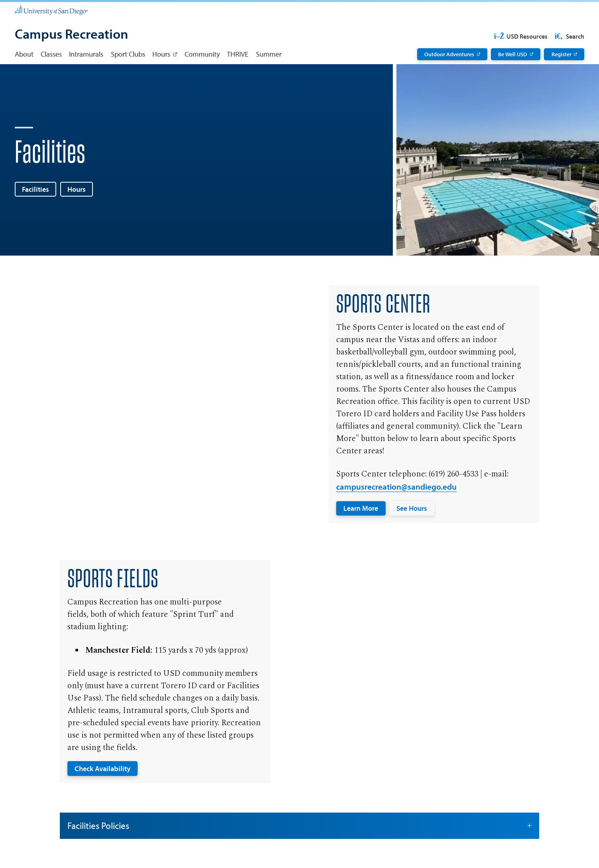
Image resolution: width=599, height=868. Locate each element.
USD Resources (521, 36)
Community (202, 54)
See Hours (412, 508)
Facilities (35, 189)
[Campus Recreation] (71, 35)
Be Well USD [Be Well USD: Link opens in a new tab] (513, 54)
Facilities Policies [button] (300, 826)
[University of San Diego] (51, 10)
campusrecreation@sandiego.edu (396, 486)
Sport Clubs (128, 54)
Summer (269, 54)
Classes (51, 54)
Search (569, 36)
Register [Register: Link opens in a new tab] (562, 54)
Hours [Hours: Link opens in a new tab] (161, 54)
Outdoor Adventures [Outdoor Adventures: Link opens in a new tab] (449, 54)
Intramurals (86, 54)
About (24, 54)
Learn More (361, 508)
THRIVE (238, 54)
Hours (77, 189)
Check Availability (102, 768)
